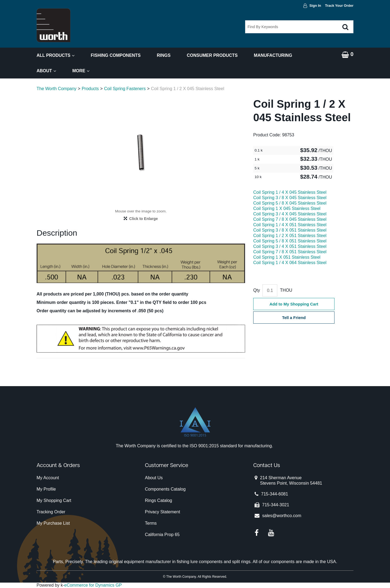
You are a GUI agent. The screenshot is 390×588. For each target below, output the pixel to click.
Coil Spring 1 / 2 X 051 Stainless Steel (290, 236)
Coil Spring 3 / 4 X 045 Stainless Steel (290, 214)
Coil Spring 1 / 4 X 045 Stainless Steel (290, 192)
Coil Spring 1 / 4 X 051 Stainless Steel (290, 225)
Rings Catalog (159, 500)
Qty (257, 290)
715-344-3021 (276, 505)
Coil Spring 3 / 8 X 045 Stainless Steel (290, 198)
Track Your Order (339, 6)
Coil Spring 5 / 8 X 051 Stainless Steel (290, 241)
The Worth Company (56, 89)
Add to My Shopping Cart (294, 304)
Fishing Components (116, 55)
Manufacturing (273, 55)
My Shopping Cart (54, 500)
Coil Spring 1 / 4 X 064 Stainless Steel (290, 263)
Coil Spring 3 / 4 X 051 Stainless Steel (290, 246)
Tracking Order (51, 512)
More (81, 71)
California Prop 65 (162, 535)
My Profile (46, 489)
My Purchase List (53, 523)
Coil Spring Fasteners (125, 89)
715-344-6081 (275, 494)
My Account (48, 478)
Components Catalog (165, 489)
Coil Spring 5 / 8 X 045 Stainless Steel (290, 203)
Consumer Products (212, 55)
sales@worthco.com (282, 516)
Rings (164, 55)
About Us (154, 478)
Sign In (315, 6)
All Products (56, 55)
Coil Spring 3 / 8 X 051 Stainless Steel (290, 230)
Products (90, 89)
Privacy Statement (162, 512)
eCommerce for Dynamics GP (93, 585)
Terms (151, 523)
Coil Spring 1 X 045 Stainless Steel (287, 208)
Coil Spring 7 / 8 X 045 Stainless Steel (290, 219)
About (46, 71)
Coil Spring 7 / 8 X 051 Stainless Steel (290, 252)
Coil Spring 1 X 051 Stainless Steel (287, 257)
